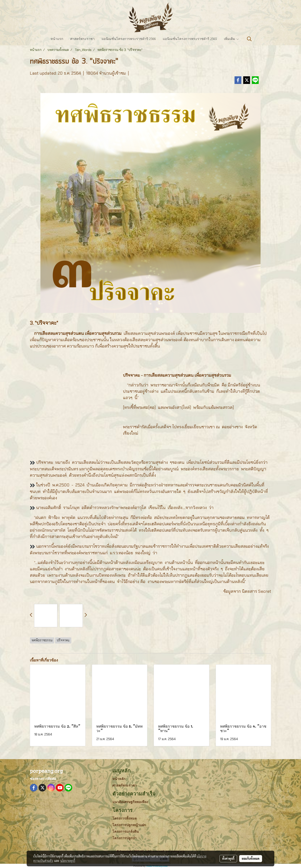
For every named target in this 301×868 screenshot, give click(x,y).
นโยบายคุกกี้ (68, 861)
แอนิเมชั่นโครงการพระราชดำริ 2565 (190, 39)
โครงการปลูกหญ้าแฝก (129, 825)
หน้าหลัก (119, 779)
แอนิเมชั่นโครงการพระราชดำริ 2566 (129, 39)
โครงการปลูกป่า (124, 838)
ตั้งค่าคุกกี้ (228, 858)
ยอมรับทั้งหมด (251, 858)
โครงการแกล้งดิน (126, 832)
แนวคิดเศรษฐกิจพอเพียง (130, 802)
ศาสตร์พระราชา (82, 39)
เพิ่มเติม (232, 39)
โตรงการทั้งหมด (125, 818)
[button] (249, 39)
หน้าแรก (57, 39)
